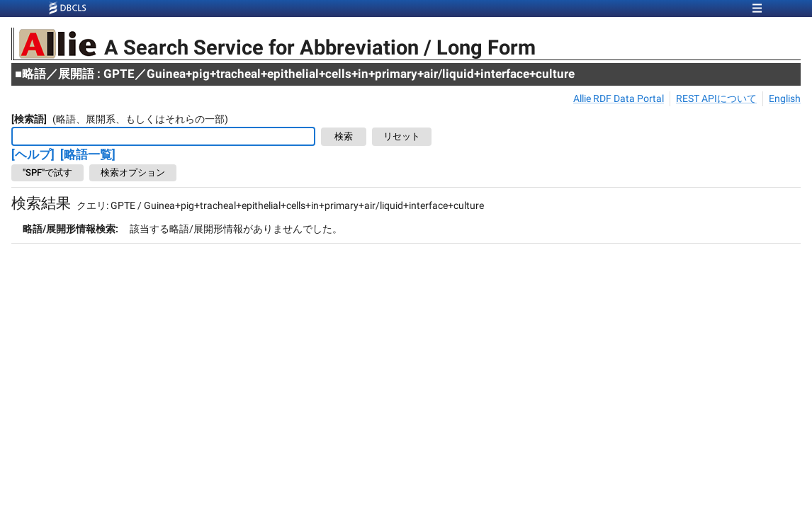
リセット (402, 137)
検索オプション (133, 173)
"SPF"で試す (47, 173)
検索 (344, 137)
